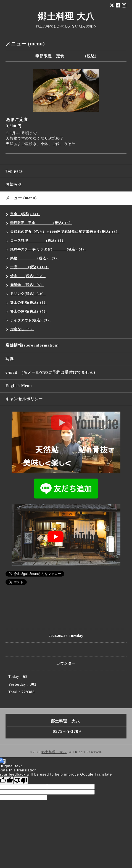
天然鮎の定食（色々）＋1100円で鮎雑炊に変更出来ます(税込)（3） (65, 232)
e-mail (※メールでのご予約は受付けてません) (50, 372)
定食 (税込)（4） (25, 214)
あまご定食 (17, 120)
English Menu (19, 386)
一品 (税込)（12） (30, 267)
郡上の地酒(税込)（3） (29, 303)
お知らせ (14, 184)
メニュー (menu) (21, 198)
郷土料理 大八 (66, 16)
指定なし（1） (22, 329)
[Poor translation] (21, 780)
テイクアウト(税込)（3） (31, 320)
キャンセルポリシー (24, 399)
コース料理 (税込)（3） (38, 241)
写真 (10, 359)
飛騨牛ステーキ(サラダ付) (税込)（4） (48, 249)
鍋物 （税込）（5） (35, 258)
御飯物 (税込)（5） (27, 285)
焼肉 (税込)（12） (28, 276)
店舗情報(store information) (32, 345)
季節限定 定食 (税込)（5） (41, 223)
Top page (14, 171)
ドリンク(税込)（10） (28, 294)
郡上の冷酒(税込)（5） (29, 311)
